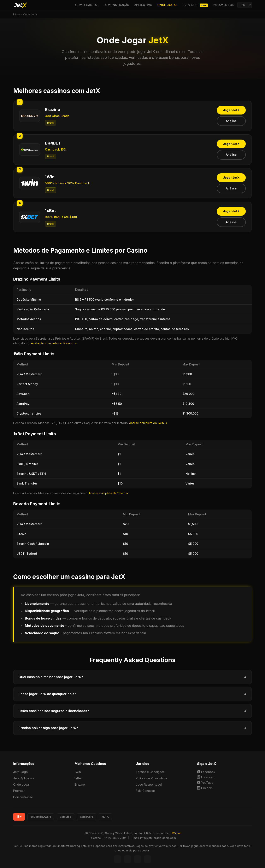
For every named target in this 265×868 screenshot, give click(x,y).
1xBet (78, 778)
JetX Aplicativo (23, 778)
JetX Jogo (20, 772)
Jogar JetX (231, 110)
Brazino (80, 784)
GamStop (66, 817)
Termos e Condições (150, 772)
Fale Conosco (145, 791)
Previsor (195, 5)
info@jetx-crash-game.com (158, 838)
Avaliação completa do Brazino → (54, 343)
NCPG (105, 817)
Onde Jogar (167, 5)
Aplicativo (143, 5)
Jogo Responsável (149, 784)
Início (16, 14)
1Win (78, 772)
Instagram (206, 777)
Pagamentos (223, 5)
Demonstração (117, 5)
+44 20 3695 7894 (114, 838)
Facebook (206, 772)
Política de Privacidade (152, 778)
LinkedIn (205, 788)
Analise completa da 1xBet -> (108, 493)
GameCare (87, 817)
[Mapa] (176, 833)
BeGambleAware (41, 817)
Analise (231, 121)
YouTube (205, 782)
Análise (231, 188)
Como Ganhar (87, 5)
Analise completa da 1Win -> (148, 423)
